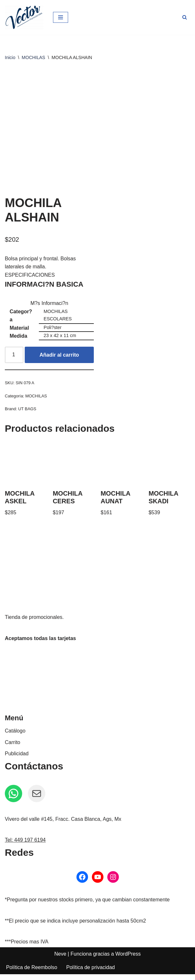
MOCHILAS (34, 57)
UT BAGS (27, 415)
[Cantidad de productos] (14, 360)
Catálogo (15, 737)
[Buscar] (185, 17)
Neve (60, 960)
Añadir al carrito (59, 360)
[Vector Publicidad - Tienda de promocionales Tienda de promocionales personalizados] (24, 17)
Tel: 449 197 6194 (25, 846)
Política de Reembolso (32, 973)
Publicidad (17, 759)
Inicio (10, 57)
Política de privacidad (91, 973)
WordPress (128, 960)
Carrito (13, 748)
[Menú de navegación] (61, 17)
